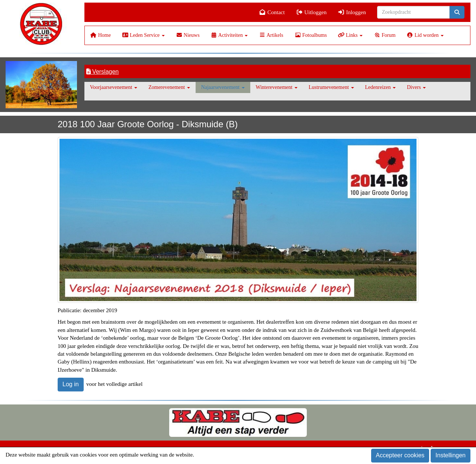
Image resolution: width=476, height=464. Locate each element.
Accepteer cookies (400, 455)
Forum (385, 35)
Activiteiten (229, 35)
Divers (416, 87)
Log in (71, 384)
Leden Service (143, 35)
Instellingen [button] (451, 455)
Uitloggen (311, 12)
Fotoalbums (311, 35)
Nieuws (188, 35)
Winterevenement (277, 87)
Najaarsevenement (223, 87)
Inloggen (352, 12)
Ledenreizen (381, 87)
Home (101, 35)
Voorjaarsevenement (114, 87)
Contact (272, 12)
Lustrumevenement (331, 87)
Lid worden (425, 35)
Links (350, 35)
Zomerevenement (169, 87)
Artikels (271, 35)
